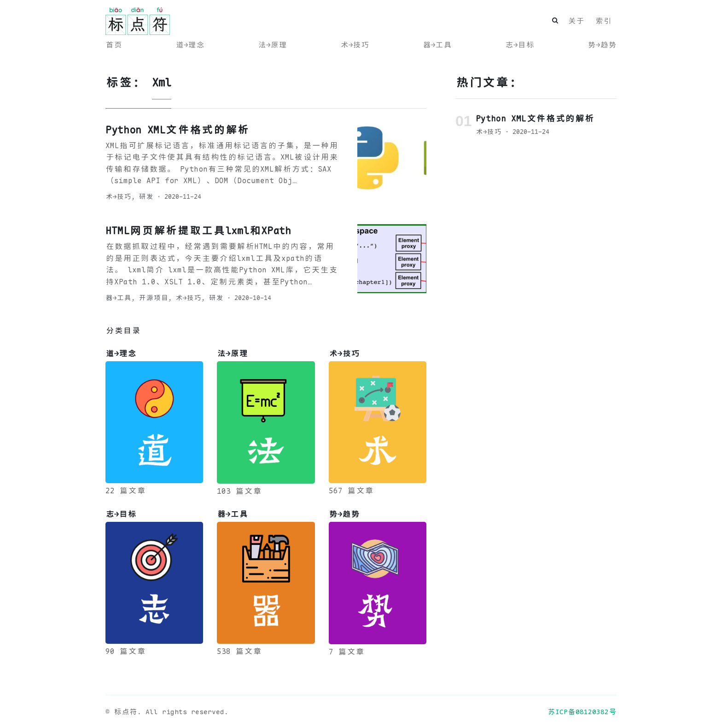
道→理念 (190, 45)
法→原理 (272, 45)
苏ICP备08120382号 (582, 712)
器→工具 (437, 45)
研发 (146, 196)
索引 (603, 21)
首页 (114, 45)
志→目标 (520, 45)
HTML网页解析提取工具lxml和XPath (198, 231)
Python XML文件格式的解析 (177, 130)
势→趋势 (602, 45)
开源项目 (153, 298)
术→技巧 (355, 45)
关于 (576, 21)
